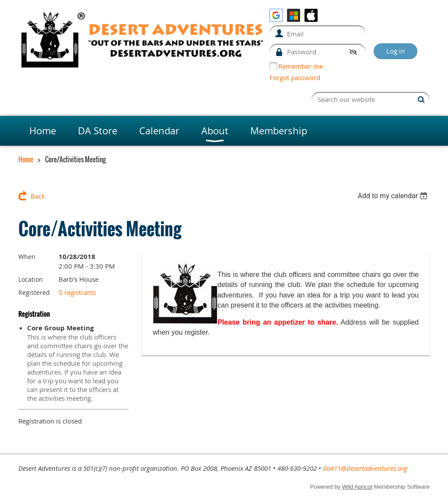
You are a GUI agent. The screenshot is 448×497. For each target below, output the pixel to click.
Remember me (301, 66)
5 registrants (77, 292)
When (27, 257)
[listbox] (394, 196)
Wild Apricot (357, 487)
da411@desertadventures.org (365, 468)
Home (26, 159)
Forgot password (295, 77)
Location (31, 279)
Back (38, 196)
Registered (34, 292)
